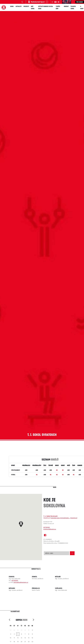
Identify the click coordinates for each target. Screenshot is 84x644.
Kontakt (66, 6)
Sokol (12, 6)
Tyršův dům (58, 7)
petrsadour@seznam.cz (21, 582)
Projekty (26, 6)
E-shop (82, 7)
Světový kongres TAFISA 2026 (46, 7)
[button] (21, 524)
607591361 (47, 527)
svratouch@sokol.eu (50, 529)
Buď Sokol (33, 7)
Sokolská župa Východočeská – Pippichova (64, 518)
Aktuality (19, 6)
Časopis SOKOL (73, 7)
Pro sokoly (80, 2)
